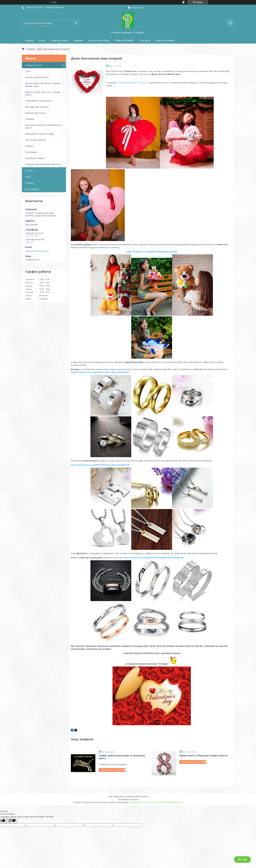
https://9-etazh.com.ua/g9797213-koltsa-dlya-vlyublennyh (100, 372)
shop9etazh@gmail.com (37, 251)
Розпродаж (31, 152)
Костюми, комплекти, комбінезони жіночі (43, 126)
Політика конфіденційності (170, 802)
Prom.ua (144, 796)
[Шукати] (76, 23)
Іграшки (29, 146)
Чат (242, 860)
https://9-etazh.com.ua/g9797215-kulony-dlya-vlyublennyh (100, 465)
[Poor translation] (12, 821)
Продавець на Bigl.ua (128, 799)
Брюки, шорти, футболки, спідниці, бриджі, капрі (43, 85)
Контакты (145, 40)
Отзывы (29, 183)
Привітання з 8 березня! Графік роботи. (204, 756)
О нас (42, 40)
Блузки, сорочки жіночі (37, 77)
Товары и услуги (59, 40)
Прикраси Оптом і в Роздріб (40, 134)
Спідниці (30, 119)
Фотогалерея (32, 189)
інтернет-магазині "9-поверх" (132, 83)
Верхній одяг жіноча (36, 113)
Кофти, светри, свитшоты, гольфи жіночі (43, 93)
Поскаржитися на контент (142, 802)
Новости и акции (165, 40)
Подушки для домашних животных (43, 164)
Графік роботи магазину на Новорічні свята (122, 757)
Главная (29, 40)
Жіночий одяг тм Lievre (37, 107)
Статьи (29, 170)
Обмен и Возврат (125, 40)
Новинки (78, 40)
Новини (31, 49)
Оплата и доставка (99, 40)
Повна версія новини (111, 770)
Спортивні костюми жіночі (39, 101)
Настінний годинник (36, 140)
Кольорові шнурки (35, 158)
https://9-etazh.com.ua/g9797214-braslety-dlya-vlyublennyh (154, 558)
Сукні (28, 71)
